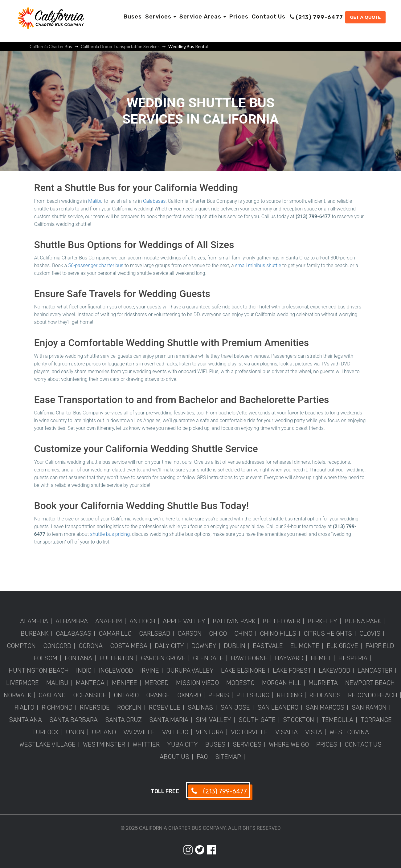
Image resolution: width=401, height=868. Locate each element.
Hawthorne (249, 658)
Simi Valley (213, 720)
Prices (239, 17)
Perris (219, 695)
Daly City (169, 646)
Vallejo (175, 732)
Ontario (126, 695)
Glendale (208, 658)
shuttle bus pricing (110, 534)
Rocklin (129, 707)
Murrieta (323, 683)
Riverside (95, 707)
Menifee (125, 683)
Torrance (376, 720)
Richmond (57, 707)
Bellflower (281, 621)
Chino (243, 634)
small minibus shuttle (258, 265)
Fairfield (380, 646)
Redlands (325, 695)
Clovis (370, 634)
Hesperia (353, 658)
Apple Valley (184, 621)
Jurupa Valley (190, 670)
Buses (133, 17)
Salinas (200, 707)
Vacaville (139, 732)
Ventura (210, 732)
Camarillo (115, 634)
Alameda (34, 621)
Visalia (286, 732)
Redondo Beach (373, 695)
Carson (190, 634)
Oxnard (189, 695)
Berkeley (322, 621)
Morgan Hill (282, 683)
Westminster (104, 744)
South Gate (257, 720)
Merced (157, 683)
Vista (314, 732)
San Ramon (369, 707)
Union (75, 732)
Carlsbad (155, 634)
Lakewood (334, 670)
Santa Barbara (74, 720)
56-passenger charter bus (96, 265)
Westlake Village (47, 744)
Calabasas (154, 201)
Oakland (52, 695)
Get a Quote (365, 17)
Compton (21, 646)
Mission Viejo (197, 683)
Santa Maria (169, 720)
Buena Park (363, 621)
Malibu (95, 201)
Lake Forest (292, 670)
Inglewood (116, 670)
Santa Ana (25, 720)
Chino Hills (278, 634)
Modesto (240, 683)
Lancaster (375, 670)
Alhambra (72, 621)
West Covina (349, 732)
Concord (57, 646)
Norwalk (17, 695)
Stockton (299, 720)
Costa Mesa (129, 646)
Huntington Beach (39, 670)
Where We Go (289, 744)
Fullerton (117, 658)
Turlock (45, 732)
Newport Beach (370, 683)
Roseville (165, 707)
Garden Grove (163, 658)
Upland (104, 732)
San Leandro (278, 707)
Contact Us (269, 17)
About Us (174, 757)
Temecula (337, 720)
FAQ (202, 757)
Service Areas (203, 17)
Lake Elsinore (243, 670)
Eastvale (268, 646)
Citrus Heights (328, 634)
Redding (289, 695)
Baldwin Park (234, 621)
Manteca (90, 683)
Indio (84, 670)
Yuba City (182, 744)
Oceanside (90, 695)
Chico (218, 634)
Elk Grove (342, 646)
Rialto (24, 707)
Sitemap (228, 757)
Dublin (235, 646)
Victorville (249, 732)
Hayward (289, 658)
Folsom (45, 658)
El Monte (305, 646)
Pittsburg (253, 695)
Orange (158, 695)
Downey (204, 646)
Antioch (142, 621)
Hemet (321, 658)
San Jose (235, 707)
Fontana (78, 658)
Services (161, 17)
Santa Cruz (123, 720)
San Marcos (325, 707)
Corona (91, 646)
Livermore (23, 683)
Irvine (150, 670)
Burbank (35, 634)
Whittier (146, 744)
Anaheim (109, 621)
